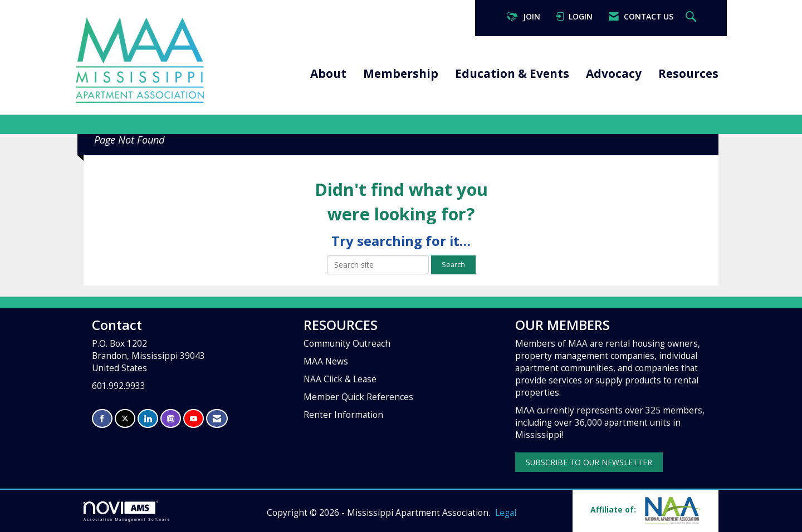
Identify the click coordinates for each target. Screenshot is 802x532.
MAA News (326, 361)
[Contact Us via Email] (217, 419)
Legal (506, 513)
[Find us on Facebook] (102, 419)
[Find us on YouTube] (194, 419)
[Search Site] (692, 17)
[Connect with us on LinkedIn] (148, 419)
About (328, 73)
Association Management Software (127, 511)
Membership (401, 73)
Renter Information (343, 415)
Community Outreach (347, 344)
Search (453, 265)
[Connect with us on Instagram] (171, 419)
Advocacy (614, 73)
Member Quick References (358, 397)
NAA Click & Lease (340, 379)
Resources (688, 73)
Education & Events (512, 73)
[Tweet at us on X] (125, 419)
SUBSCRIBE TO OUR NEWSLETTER (589, 462)
